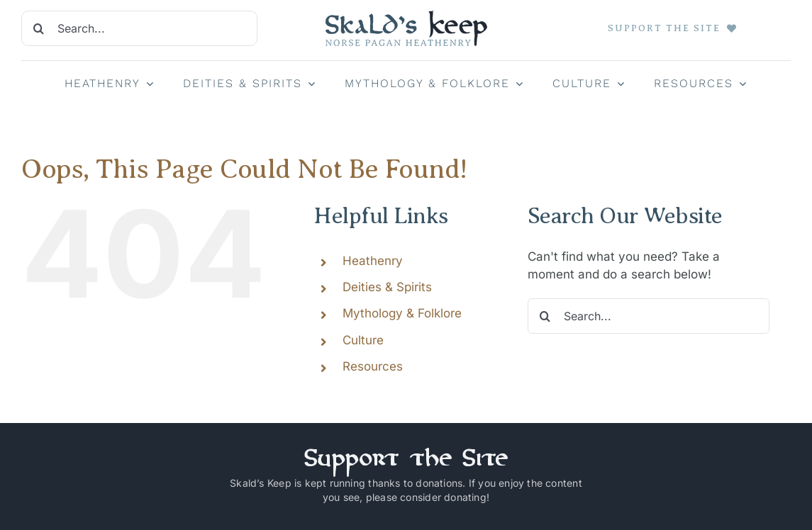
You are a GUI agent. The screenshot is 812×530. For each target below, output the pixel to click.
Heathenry (373, 261)
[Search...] (139, 28)
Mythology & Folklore (402, 313)
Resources (373, 366)
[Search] (39, 28)
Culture (363, 340)
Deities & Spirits (387, 287)
